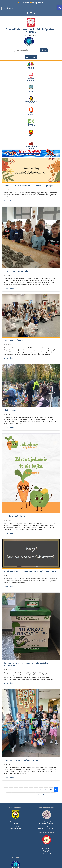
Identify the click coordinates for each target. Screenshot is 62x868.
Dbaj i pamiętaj (10, 410)
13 (14, 795)
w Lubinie (31, 32)
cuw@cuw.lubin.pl (47, 853)
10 (51, 790)
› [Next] (48, 795)
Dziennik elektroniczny (31, 79)
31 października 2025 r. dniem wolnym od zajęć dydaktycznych (30, 571)
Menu (31, 57)
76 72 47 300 (24, 3)
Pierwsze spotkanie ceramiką (16, 271)
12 (9, 795)
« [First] (6, 790)
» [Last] (53, 795)
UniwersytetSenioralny (31, 136)
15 (23, 795)
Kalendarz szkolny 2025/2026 (31, 102)
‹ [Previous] (11, 790)
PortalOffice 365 (31, 113)
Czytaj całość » (9, 201)
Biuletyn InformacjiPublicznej (31, 147)
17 (33, 795)
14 (19, 795)
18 (38, 795)
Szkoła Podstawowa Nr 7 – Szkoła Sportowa (31, 29)
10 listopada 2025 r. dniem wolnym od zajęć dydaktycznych (29, 186)
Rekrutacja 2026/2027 (31, 68)
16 (28, 795)
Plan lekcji (31, 91)
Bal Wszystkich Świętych (14, 341)
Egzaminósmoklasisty (31, 125)
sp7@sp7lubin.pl (38, 3)
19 (43, 795)
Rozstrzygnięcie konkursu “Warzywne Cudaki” (23, 760)
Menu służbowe (8, 8)
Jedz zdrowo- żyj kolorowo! (15, 516)
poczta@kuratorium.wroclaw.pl (47, 828)
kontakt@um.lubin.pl (16, 828)
